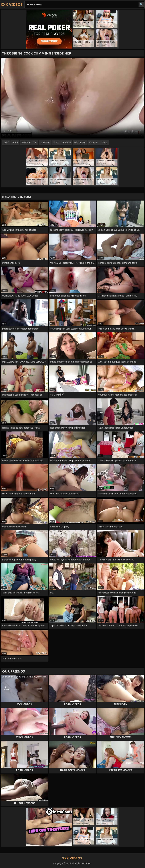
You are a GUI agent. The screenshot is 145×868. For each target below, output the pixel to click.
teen (6, 143)
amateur (26, 143)
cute (56, 143)
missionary (80, 143)
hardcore (94, 143)
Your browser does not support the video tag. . (72, 98)
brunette (66, 143)
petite (15, 143)
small (104, 143)
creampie (45, 143)
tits (35, 143)
